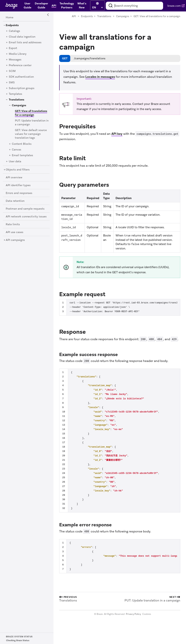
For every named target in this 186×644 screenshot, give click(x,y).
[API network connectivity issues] (26, 217)
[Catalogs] (14, 31)
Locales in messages (100, 77)
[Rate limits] (13, 224)
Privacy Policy (133, 614)
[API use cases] (15, 232)
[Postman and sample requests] (25, 209)
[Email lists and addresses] (25, 43)
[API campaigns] (15, 240)
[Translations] (17, 100)
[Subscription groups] (22, 88)
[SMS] (12, 83)
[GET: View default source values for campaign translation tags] (31, 134)
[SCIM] (12, 71)
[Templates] (15, 94)
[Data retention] (15, 201)
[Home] (10, 18)
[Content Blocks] (22, 144)
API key (117, 134)
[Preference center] (20, 65)
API (74, 16)
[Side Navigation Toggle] (48, 15)
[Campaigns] (19, 105)
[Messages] (15, 60)
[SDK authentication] (21, 77)
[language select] (97, 7)
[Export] (13, 48)
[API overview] (14, 178)
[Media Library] (18, 54)
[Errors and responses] (19, 193)
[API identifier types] (18, 185)
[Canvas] (17, 150)
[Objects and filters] (18, 170)
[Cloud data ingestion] (22, 37)
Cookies (147, 614)
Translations (104, 16)
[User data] (15, 162)
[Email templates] (22, 155)
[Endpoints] (12, 25)
